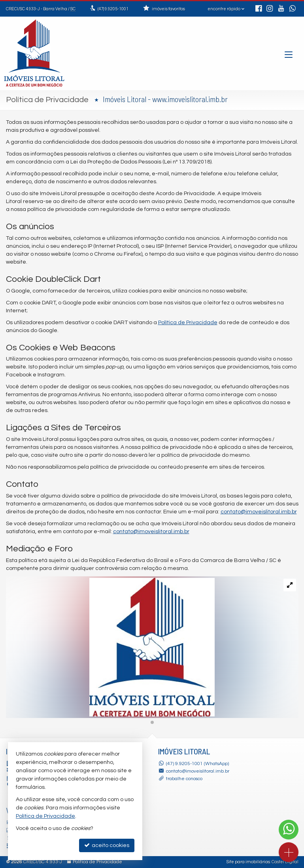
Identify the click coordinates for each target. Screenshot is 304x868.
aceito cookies (107, 845)
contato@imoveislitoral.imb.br (259, 512)
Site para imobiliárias (248, 862)
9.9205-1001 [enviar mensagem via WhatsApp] (113, 9)
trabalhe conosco (184, 779)
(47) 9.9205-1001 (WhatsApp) (197, 764)
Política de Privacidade (188, 323)
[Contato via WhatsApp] (289, 830)
